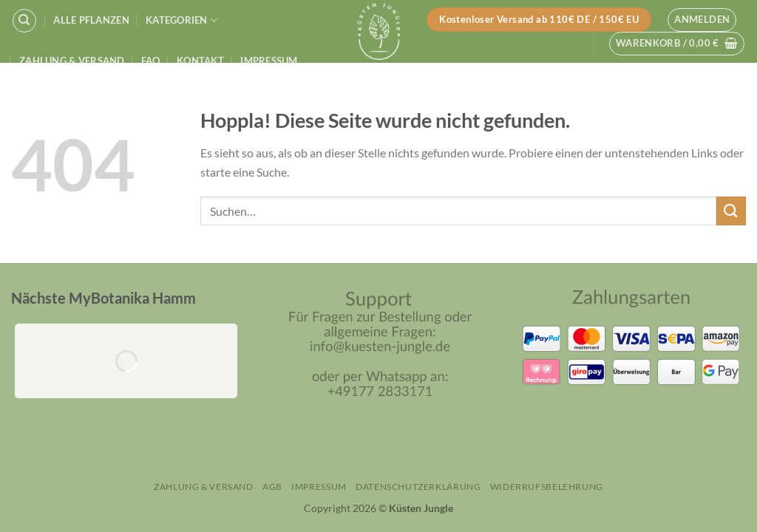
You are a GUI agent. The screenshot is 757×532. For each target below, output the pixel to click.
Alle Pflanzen (91, 20)
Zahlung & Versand (72, 61)
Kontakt (200, 61)
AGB (272, 487)
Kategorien (181, 20)
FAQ (151, 61)
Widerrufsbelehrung (547, 487)
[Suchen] (24, 21)
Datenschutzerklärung (418, 487)
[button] (702, 20)
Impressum (269, 61)
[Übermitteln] (731, 211)
